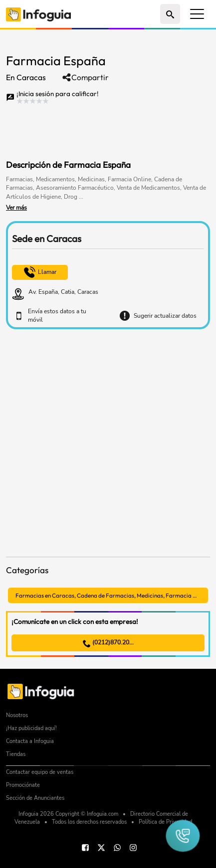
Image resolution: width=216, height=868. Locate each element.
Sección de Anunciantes (35, 798)
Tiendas (16, 754)
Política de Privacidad (165, 822)
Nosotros (17, 715)
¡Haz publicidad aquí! (31, 728)
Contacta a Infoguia (30, 741)
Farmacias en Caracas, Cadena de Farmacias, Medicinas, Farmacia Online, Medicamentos (112, 595)
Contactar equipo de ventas (40, 772)
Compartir (85, 77)
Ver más (16, 208)
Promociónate (23, 785)
